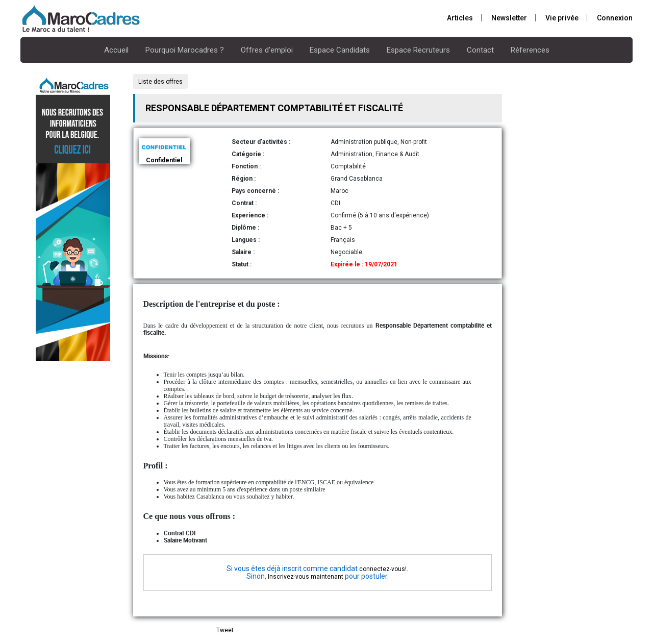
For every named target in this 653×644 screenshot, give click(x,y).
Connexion (615, 18)
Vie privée (562, 18)
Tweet (225, 630)
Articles (460, 18)
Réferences (530, 50)
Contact (480, 50)
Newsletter (509, 18)
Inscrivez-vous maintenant (306, 577)
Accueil (116, 50)
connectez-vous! (383, 569)
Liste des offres (160, 82)
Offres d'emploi (267, 50)
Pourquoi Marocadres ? (185, 50)
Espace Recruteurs (418, 50)
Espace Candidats (340, 50)
